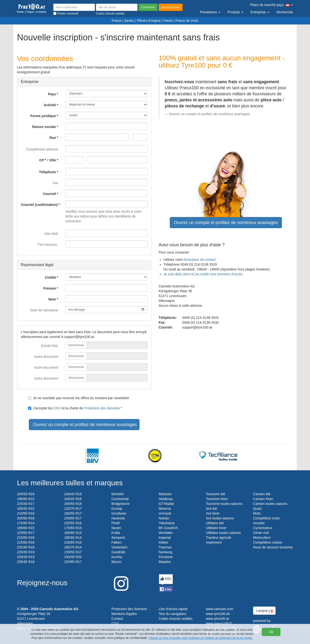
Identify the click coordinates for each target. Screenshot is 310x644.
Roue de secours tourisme (273, 547)
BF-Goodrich (168, 528)
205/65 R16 (73, 504)
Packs (168, 21)
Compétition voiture (268, 542)
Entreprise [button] (260, 12)
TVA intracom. (48, 245)
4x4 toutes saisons (220, 518)
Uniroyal (165, 513)
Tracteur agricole (219, 538)
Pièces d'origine (149, 21)
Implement (214, 542)
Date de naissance (44, 310)
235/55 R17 (73, 552)
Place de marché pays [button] (272, 5)
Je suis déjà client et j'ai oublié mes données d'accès (203, 274)
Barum (116, 562)
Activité (50, 105)
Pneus (116, 21)
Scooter (259, 523)
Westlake (166, 533)
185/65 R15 (26, 509)
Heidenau (166, 499)
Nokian (164, 518)
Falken (116, 542)
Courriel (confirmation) (39, 205)
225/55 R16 (73, 523)
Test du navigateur (172, 614)
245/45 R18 (73, 499)
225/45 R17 (26, 504)
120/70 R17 (73, 509)
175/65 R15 (73, 528)
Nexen (116, 528)
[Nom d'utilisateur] (74, 7)
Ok (271, 632)
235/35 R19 (26, 557)
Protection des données (102, 408)
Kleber (163, 542)
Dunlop (117, 509)
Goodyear (119, 513)
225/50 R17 (26, 533)
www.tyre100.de (218, 614)
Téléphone (47, 172)
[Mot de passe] (117, 7)
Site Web (51, 234)
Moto (257, 513)
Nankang (165, 552)
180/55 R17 (73, 513)
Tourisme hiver (217, 499)
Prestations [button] (210, 12)
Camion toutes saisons (270, 504)
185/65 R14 (73, 533)
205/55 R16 (26, 494)
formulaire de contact (200, 260)
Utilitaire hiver (216, 528)
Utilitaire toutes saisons (223, 533)
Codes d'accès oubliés (176, 619)
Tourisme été (216, 494)
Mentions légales (124, 614)
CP (42, 160)
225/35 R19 (26, 552)
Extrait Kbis (50, 346)
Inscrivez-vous (171, 7)
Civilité (50, 277)
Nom (52, 299)
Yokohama (167, 523)
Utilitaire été (215, 523)
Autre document (46, 357)
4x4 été (211, 509)
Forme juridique (43, 116)
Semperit (118, 538)
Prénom (50, 288)
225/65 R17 (73, 562)
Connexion (148, 7)
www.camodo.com (220, 609)
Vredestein (119, 547)
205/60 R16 (26, 518)
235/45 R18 (26, 562)
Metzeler (165, 494)
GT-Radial (166, 504)
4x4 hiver (213, 513)
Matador (165, 562)
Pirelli (116, 523)
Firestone (166, 557)
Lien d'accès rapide (173, 609)
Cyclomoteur (263, 528)
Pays (52, 94)
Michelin (118, 494)
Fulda (116, 533)
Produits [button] (235, 12)
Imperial (165, 538)
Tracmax (165, 547)
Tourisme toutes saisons (224, 504)
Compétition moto (266, 518)
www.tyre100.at (217, 619)
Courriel (49, 194)
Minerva (165, 509)
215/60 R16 (26, 542)
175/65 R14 (26, 523)
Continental (120, 499)
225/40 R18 (26, 547)
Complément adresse (42, 149)
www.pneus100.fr (219, 623)
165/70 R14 (73, 547)
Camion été (262, 494)
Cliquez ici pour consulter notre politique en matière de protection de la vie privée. (201, 638)
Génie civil (261, 533)
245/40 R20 (73, 557)
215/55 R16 (26, 513)
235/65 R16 (73, 542)
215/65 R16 (26, 538)
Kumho (117, 557)
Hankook (118, 518)
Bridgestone (120, 504)
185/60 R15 (26, 528)
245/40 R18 (73, 494)
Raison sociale (44, 127)
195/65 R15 (26, 499)
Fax (55, 183)
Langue (264, 611)
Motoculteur (262, 538)
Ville (52, 160)
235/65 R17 (73, 518)
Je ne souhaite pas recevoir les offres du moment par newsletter (79, 398)
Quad (257, 509)
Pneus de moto (187, 21)
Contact (117, 619)
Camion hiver (263, 499)
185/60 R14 (73, 538)
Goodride (118, 552)
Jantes (129, 21)
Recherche (285, 12)
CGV (57, 408)
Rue (53, 138)
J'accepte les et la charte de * (75, 408)
